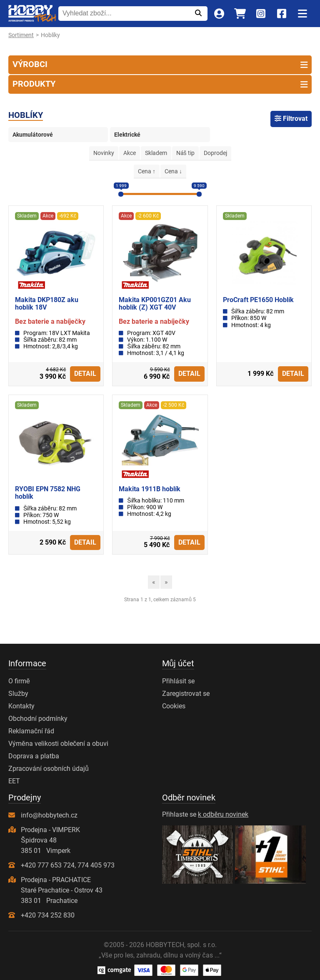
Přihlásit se (178, 681)
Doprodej (215, 153)
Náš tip (185, 153)
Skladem (156, 153)
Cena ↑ (147, 171)
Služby (18, 694)
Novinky (104, 153)
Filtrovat (291, 119)
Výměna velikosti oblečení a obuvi (58, 744)
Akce (130, 153)
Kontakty (21, 706)
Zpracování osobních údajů (49, 769)
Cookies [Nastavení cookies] (174, 706)
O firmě (19, 681)
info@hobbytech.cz (49, 815)
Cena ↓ (173, 171)
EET (14, 781)
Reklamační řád (31, 731)
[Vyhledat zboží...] (124, 13)
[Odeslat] (198, 13)
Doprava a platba (34, 756)
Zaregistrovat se (186, 694)
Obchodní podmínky (38, 719)
